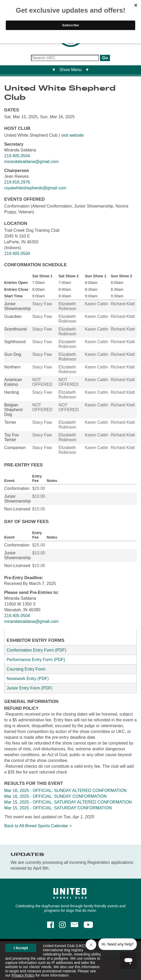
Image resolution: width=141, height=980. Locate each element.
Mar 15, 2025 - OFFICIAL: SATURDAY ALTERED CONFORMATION (68, 802)
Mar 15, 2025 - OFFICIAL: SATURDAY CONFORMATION (58, 808)
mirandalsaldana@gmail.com (31, 162)
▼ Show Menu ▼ (71, 70)
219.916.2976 (17, 182)
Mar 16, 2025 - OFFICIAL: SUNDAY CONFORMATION (55, 796)
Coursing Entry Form (26, 669)
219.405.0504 (17, 156)
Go (105, 58)
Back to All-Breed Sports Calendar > (38, 826)
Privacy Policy (23, 975)
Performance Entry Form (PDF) (36, 660)
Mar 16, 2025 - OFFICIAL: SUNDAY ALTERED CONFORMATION (66, 791)
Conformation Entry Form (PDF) (36, 650)
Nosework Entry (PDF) (28, 679)
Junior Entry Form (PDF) (29, 688)
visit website (72, 135)
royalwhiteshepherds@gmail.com (35, 188)
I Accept (21, 948)
